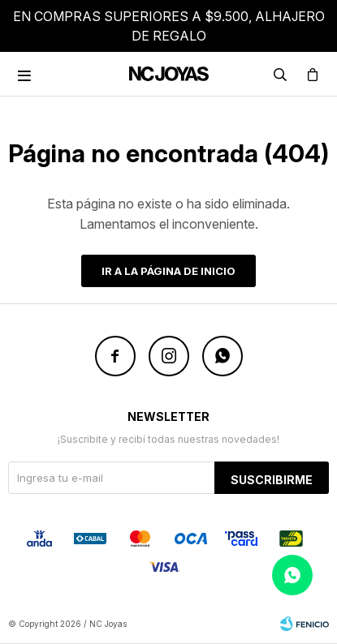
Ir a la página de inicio (168, 271)
